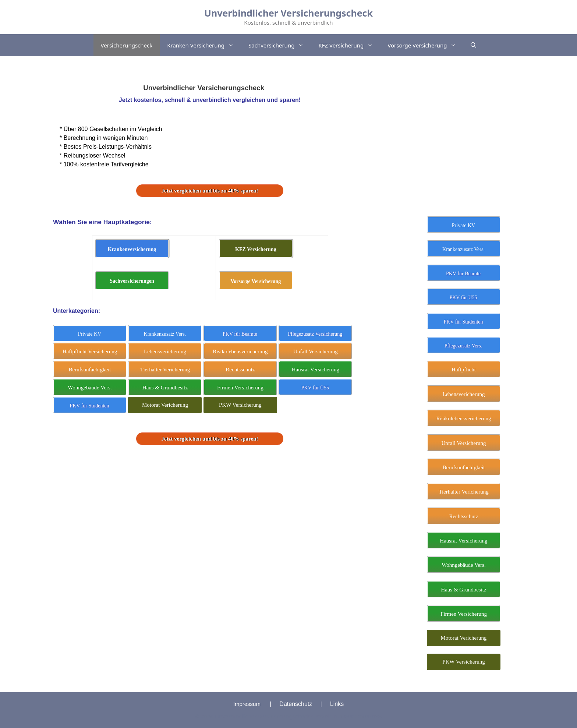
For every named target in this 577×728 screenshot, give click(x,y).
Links (337, 704)
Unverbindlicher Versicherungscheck (288, 13)
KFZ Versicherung (349, 45)
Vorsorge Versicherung (425, 45)
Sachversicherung (280, 45)
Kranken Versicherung (204, 45)
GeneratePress (363, 716)
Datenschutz (296, 704)
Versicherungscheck (127, 45)
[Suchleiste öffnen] (473, 45)
